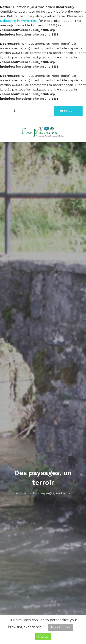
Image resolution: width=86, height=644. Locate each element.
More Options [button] (61, 627)
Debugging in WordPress (19, 21)
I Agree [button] (43, 637)
